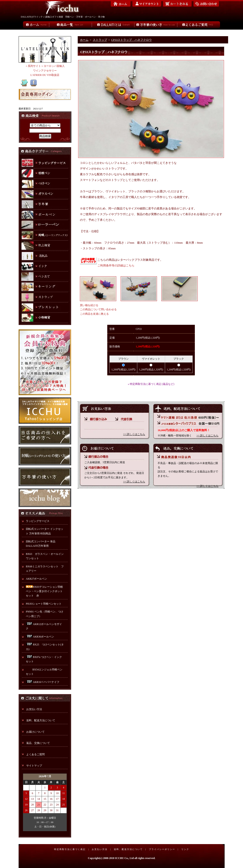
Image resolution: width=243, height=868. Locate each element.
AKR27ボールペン (36, 579)
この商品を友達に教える (94, 314)
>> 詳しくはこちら (134, 434)
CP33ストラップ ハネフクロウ (131, 40)
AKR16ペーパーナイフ (43, 682)
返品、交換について (38, 743)
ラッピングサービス (38, 521)
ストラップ (100, 40)
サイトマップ (34, 766)
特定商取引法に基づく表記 (70, 849)
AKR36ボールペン (40, 637)
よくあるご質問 (35, 754)
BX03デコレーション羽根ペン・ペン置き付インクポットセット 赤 (44, 591)
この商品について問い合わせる (98, 309)
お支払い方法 (34, 709)
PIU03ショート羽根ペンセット (45, 604)
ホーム (84, 40)
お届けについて (35, 732)
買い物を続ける (89, 305)
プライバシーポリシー (162, 849)
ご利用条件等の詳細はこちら (116, 265)
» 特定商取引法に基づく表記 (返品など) (151, 384)
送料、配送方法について (41, 720)
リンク (185, 849)
